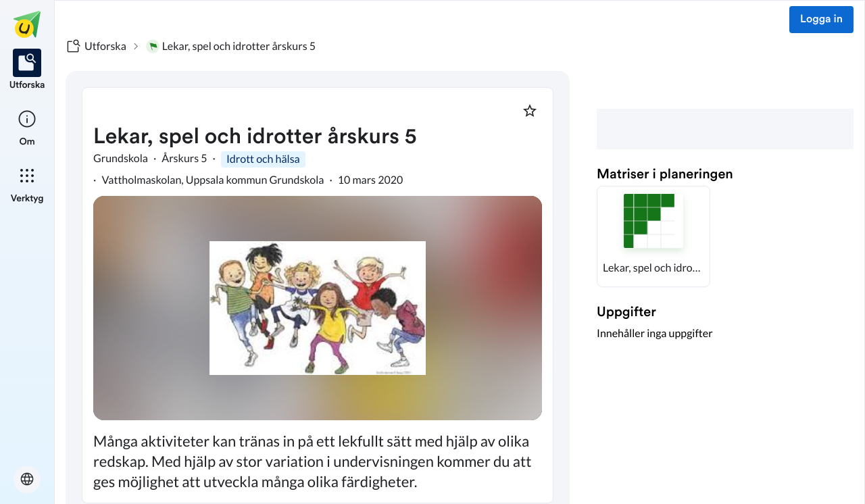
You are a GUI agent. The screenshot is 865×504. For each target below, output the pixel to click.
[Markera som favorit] (530, 111)
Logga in (821, 20)
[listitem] (27, 70)
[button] (653, 236)
